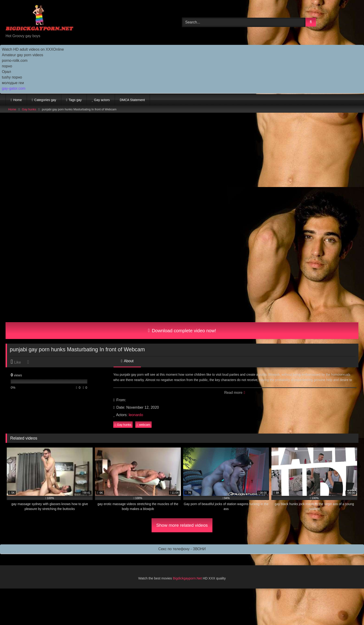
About (127, 361)
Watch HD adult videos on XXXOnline (33, 49)
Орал (6, 72)
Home (18, 100)
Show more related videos (182, 525)
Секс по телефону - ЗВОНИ (182, 549)
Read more (235, 393)
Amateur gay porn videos (23, 55)
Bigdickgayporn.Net (188, 578)
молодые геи (13, 83)
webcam (143, 425)
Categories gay (45, 100)
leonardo (136, 415)
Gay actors (102, 100)
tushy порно (12, 77)
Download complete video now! (182, 331)
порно (7, 66)
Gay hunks (29, 109)
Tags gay (75, 100)
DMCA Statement (132, 100)
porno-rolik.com (15, 61)
